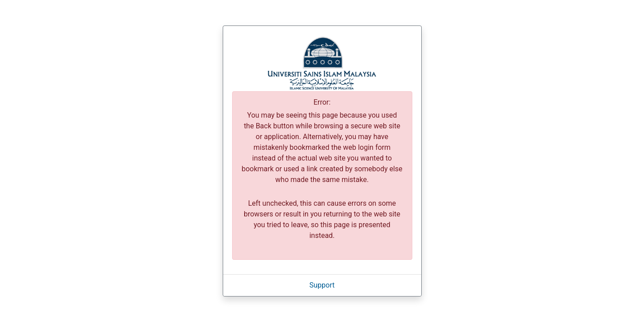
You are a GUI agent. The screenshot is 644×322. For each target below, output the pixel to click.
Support (322, 285)
